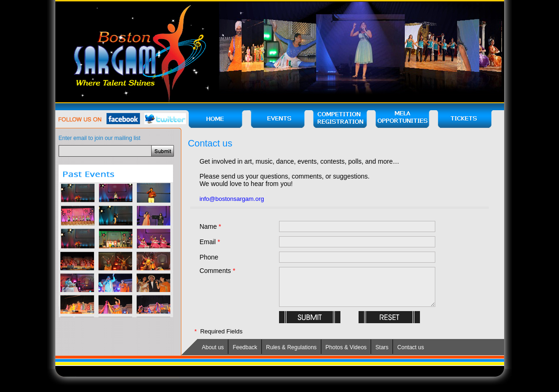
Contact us (410, 347)
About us (213, 347)
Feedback (245, 347)
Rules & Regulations (291, 347)
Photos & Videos (346, 347)
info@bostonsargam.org (232, 199)
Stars (382, 347)
